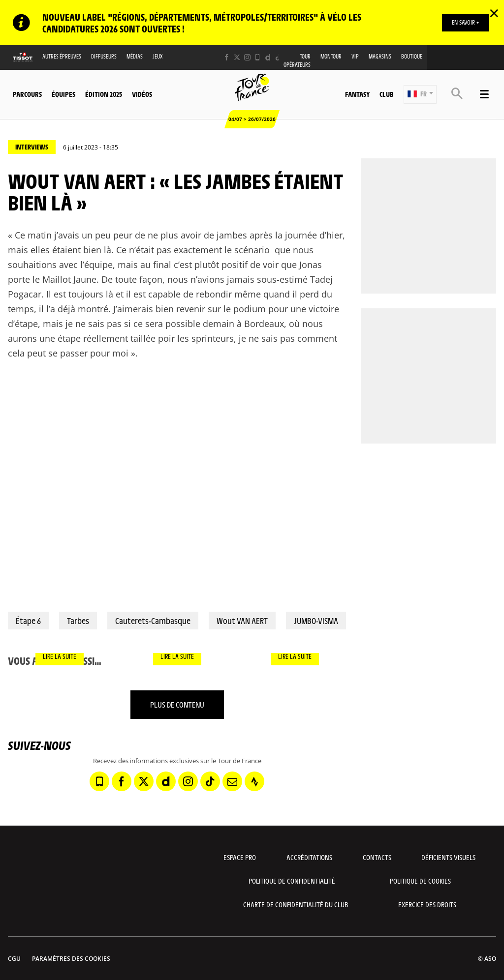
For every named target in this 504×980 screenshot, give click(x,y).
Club (386, 94)
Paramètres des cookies (71, 959)
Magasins (380, 56)
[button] (420, 94)
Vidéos (142, 94)
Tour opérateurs (297, 60)
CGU (14, 959)
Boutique (412, 56)
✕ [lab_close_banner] (494, 13)
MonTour (331, 56)
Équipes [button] (63, 94)
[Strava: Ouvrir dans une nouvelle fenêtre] (254, 781)
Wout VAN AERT (242, 621)
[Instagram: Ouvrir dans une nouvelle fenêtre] (247, 57)
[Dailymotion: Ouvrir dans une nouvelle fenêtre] (268, 57)
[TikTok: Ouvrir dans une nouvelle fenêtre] (278, 57)
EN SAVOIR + (465, 22)
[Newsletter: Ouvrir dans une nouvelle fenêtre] (232, 781)
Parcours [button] (27, 94)
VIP (355, 56)
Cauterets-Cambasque (153, 621)
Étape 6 (28, 621)
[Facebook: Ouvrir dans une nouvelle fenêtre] (227, 57)
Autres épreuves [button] (62, 56)
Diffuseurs (104, 56)
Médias (135, 56)
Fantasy (357, 94)
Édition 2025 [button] (104, 94)
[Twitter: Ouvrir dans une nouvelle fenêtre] (237, 57)
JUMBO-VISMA (316, 621)
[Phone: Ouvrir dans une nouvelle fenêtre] (258, 57)
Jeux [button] (158, 56)
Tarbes (78, 621)
